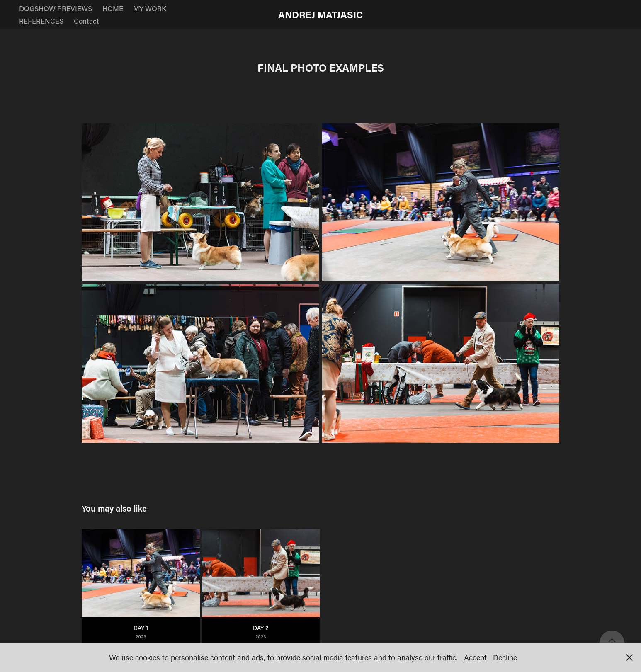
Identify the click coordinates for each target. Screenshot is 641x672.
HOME (113, 8)
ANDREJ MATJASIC (320, 15)
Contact (86, 21)
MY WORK (150, 8)
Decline (505, 657)
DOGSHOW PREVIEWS (56, 8)
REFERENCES (41, 21)
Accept (475, 657)
